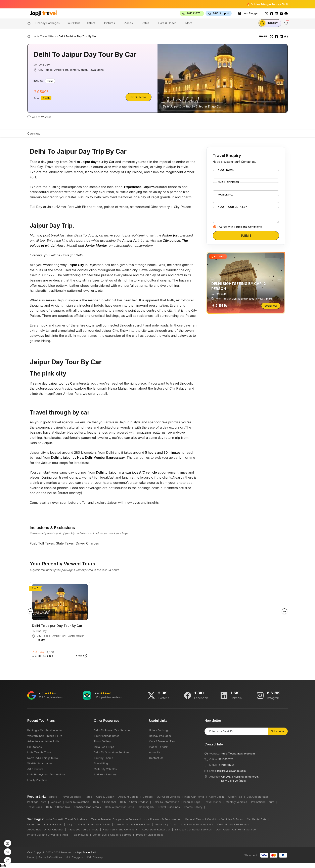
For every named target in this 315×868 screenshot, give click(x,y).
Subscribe (278, 731)
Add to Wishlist (39, 117)
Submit (246, 236)
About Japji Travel (166, 824)
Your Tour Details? (233, 207)
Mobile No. (226, 195)
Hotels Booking (158, 730)
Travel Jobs (35, 807)
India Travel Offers (45, 36)
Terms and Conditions (248, 227)
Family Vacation (37, 780)
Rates (146, 23)
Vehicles (56, 802)
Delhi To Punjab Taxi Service (112, 730)
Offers (91, 23)
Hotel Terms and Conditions (120, 829)
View (81, 656)
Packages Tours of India (83, 829)
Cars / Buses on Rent (162, 741)
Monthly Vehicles (236, 802)
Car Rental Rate (257, 819)
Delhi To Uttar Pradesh (134, 802)
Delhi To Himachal (105, 802)
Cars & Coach (167, 23)
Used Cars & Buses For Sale (45, 824)
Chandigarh (146, 807)
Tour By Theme (103, 758)
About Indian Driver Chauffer (45, 829)
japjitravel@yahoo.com (231, 771)
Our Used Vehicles (169, 797)
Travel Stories (213, 802)
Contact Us (156, 758)
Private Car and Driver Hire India (48, 835)
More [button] (189, 23)
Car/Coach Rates (258, 797)
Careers (148, 797)
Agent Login (216, 797)
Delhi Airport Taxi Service (233, 824)
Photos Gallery (193, 807)
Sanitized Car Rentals (87, 807)
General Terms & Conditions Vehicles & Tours (214, 819)
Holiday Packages (160, 736)
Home (31, 857)
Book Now (139, 97)
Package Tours (37, 802)
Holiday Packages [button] (48, 23)
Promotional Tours (263, 802)
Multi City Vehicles (105, 769)
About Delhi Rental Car (156, 829)
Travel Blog (101, 763)
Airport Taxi (235, 797)
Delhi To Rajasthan (77, 802)
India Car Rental (194, 797)
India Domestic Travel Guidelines (66, 819)
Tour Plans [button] (73, 23)
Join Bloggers (75, 857)
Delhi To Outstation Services (112, 752)
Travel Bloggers (71, 797)
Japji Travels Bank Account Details (88, 824)
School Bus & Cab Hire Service (112, 835)
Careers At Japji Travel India (132, 824)
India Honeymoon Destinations (46, 774)
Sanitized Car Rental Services (193, 829)
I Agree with (240, 227)
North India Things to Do (43, 758)
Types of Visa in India (149, 835)
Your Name (226, 170)
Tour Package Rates (107, 736)
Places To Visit (158, 747)
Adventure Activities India (43, 741)
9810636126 (226, 759)
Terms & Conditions (50, 857)
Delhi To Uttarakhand (166, 802)
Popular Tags (192, 802)
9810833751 (227, 765)
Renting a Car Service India (44, 730)
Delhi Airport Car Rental (120, 807)
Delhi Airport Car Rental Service (236, 829)
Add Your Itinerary (105, 774)
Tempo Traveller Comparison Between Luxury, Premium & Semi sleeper (136, 819)
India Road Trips (104, 747)
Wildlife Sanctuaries (40, 763)
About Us (155, 752)
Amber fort (170, 235)
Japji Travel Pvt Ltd (88, 852)
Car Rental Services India (197, 824)
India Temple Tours (39, 752)
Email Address (228, 182)
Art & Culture (35, 769)
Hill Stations (35, 747)
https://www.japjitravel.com (238, 753)
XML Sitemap (95, 857)
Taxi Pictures (80, 835)
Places (128, 23)
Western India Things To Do (45, 736)
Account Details (128, 797)
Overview (34, 134)
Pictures (110, 23)
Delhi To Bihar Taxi (58, 807)
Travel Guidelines (169, 807)
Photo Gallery (102, 741)
